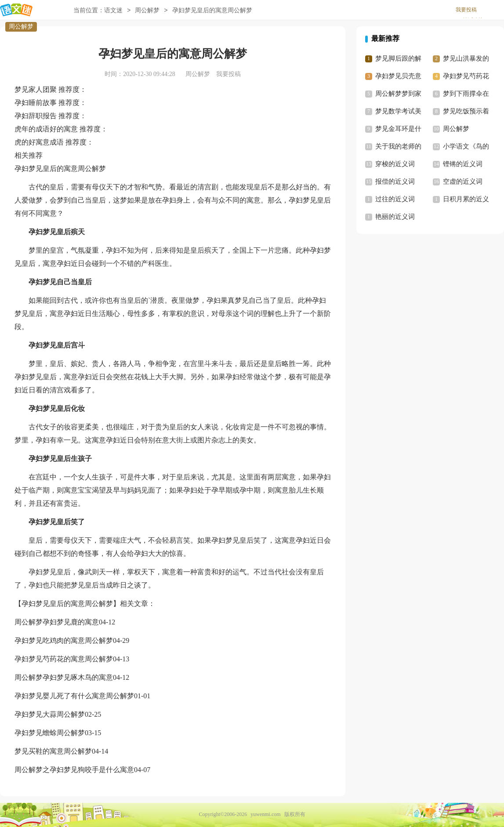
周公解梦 (21, 27)
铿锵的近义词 (463, 164)
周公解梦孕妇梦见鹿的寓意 (57, 622)
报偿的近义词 (395, 181)
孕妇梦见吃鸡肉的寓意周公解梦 (64, 640)
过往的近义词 (395, 199)
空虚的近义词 (463, 181)
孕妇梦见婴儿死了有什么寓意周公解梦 (74, 696)
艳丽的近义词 (395, 217)
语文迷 (113, 10)
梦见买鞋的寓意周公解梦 (53, 751)
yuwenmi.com (265, 814)
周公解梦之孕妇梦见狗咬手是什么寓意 (74, 770)
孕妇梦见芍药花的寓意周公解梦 (64, 659)
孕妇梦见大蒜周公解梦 (50, 714)
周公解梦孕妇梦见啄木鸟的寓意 (64, 677)
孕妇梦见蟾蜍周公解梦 (50, 733)
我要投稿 (466, 10)
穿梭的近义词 (395, 164)
